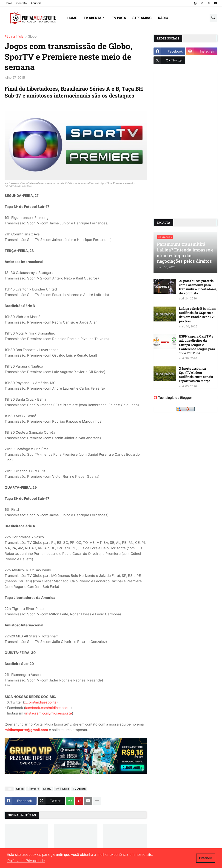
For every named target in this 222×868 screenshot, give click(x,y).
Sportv (47, 789)
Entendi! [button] (206, 858)
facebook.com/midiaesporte (48, 708)
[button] (213, 18)
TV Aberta (92, 18)
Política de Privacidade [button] (26, 861)
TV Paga (119, 18)
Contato (21, 3)
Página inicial (14, 37)
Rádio (163, 18)
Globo (32, 37)
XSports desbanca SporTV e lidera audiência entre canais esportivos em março (196, 375)
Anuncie (36, 3)
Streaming (142, 18)
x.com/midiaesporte (40, 702)
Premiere (33, 789)
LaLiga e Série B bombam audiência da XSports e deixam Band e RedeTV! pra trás (198, 315)
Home (8, 3)
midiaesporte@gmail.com (26, 730)
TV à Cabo (62, 789)
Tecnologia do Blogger (173, 398)
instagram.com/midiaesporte (49, 713)
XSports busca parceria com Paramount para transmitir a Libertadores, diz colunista (198, 287)
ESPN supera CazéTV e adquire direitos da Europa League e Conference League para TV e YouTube (197, 345)
